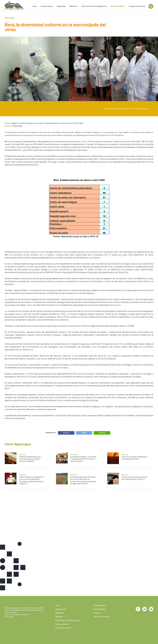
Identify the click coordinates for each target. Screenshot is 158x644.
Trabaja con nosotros (137, 6)
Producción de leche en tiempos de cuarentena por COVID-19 (135, 478)
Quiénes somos (47, 6)
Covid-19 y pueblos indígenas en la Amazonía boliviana (134, 458)
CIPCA (14, 5)
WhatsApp (102, 433)
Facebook (66, 433)
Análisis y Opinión (118, 6)
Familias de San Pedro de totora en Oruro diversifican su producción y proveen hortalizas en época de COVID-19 (83, 480)
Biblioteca (74, 6)
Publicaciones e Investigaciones (94, 6)
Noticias (97, 613)
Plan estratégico (100, 605)
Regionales (61, 6)
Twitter (84, 433)
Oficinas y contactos (102, 617)
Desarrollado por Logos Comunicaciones (154, 639)
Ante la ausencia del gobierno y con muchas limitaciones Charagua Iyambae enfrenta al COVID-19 (32, 480)
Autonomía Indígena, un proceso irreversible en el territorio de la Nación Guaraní (83, 459)
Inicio (35, 6)
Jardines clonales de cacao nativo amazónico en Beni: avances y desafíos (30, 459)
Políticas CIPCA (100, 609)
